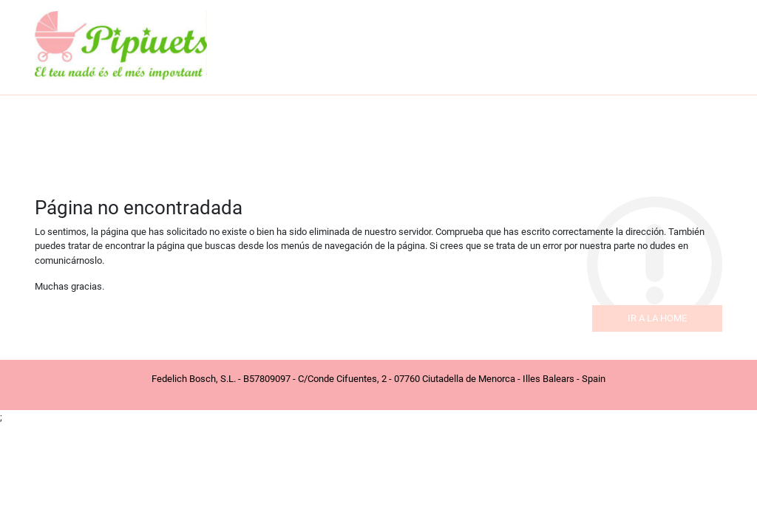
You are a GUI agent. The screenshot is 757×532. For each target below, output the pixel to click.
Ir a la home (657, 318)
